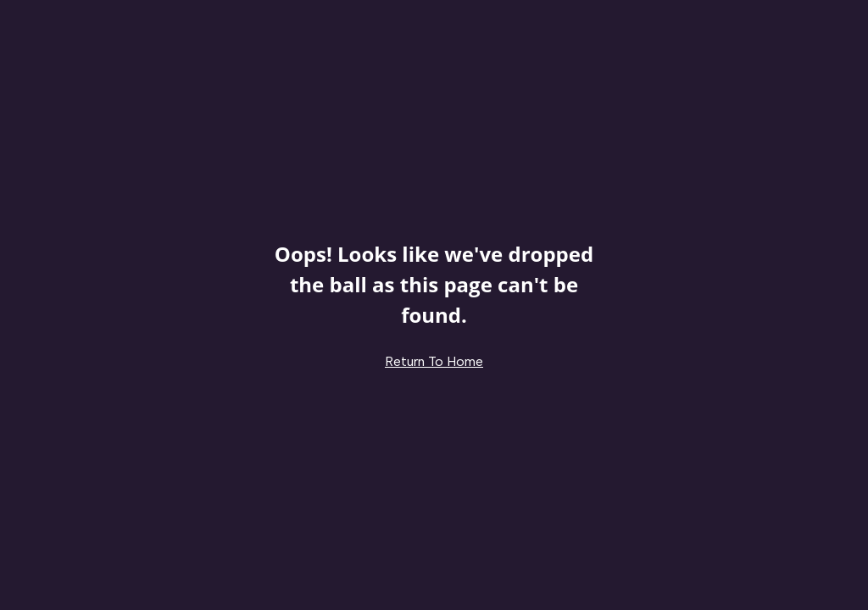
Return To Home (434, 361)
